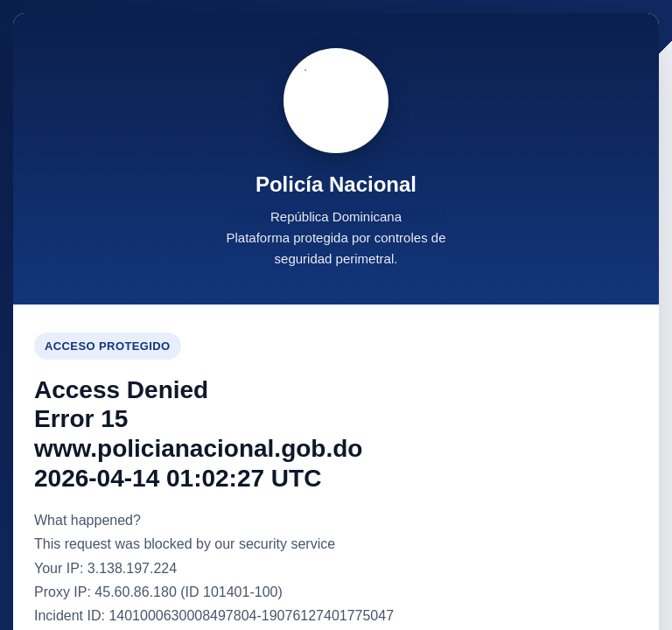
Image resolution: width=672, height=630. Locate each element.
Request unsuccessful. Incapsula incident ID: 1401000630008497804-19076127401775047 (336, 315)
